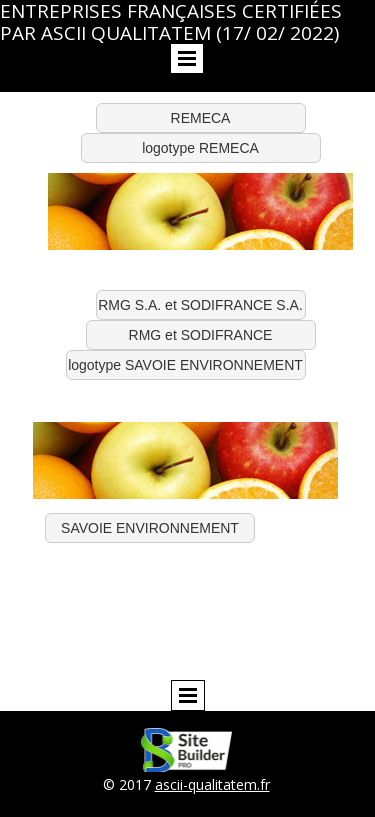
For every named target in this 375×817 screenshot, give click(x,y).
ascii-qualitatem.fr (212, 784)
